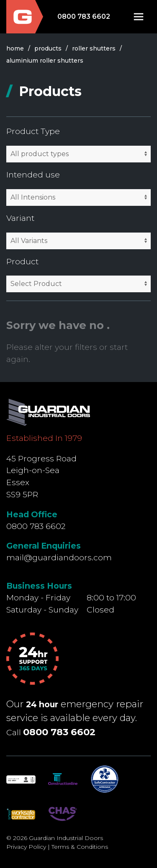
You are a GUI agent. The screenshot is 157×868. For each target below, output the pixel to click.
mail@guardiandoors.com (59, 557)
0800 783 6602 (84, 16)
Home (15, 48)
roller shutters (94, 48)
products (48, 48)
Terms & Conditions (80, 847)
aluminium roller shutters (45, 61)
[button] (139, 17)
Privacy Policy (26, 847)
